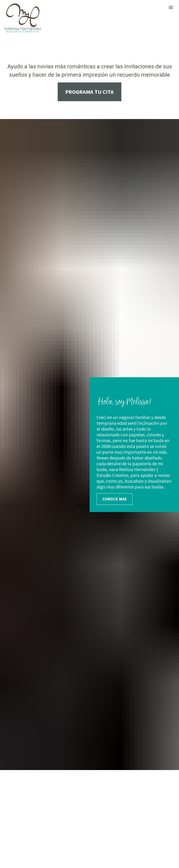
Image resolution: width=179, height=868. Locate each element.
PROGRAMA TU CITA (89, 92)
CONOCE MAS (115, 382)
